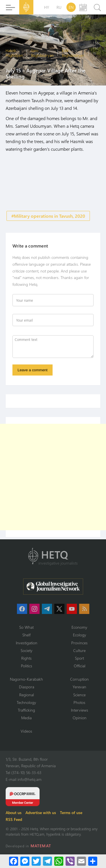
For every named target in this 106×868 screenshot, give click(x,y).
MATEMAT (41, 846)
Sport (79, 658)
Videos (26, 731)
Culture (79, 650)
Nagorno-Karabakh (26, 679)
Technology (26, 702)
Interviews (80, 710)
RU (59, 7)
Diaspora (27, 687)
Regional (27, 695)
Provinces (79, 643)
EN (71, 7)
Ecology (80, 635)
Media (26, 718)
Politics (27, 666)
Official (80, 666)
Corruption (79, 679)
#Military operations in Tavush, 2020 (48, 216)
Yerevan (79, 687)
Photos (79, 702)
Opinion (80, 718)
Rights (26, 658)
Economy (79, 627)
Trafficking (26, 710)
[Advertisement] (53, 477)
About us (14, 813)
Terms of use (71, 813)
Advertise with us (41, 813)
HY (47, 7)
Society (27, 650)
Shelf (26, 635)
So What (26, 627)
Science (79, 695)
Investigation (27, 643)
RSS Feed (14, 819)
